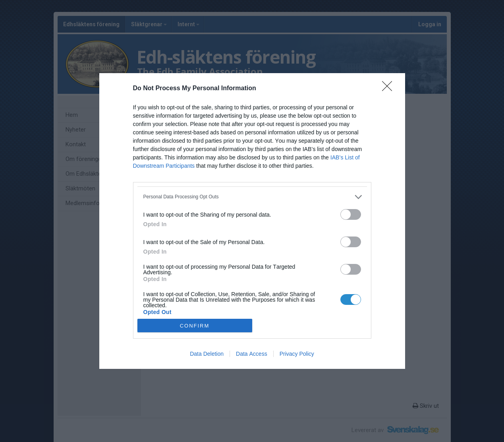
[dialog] (252, 221)
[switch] (351, 214)
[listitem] (252, 197)
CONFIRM (195, 326)
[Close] (390, 89)
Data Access (252, 354)
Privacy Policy (297, 354)
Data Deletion (207, 354)
